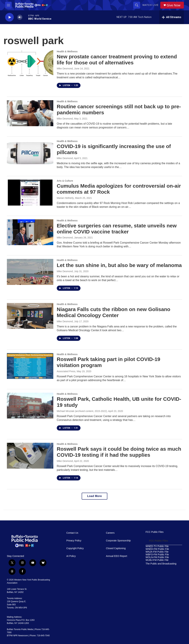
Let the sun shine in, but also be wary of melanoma (119, 265)
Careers (110, 533)
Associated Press (66, 371)
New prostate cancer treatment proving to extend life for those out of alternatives (117, 60)
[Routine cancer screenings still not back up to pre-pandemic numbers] (30, 113)
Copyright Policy (75, 548)
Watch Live (150, 5)
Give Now (174, 5)
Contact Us (72, 533)
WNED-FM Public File (157, 549)
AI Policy (71, 556)
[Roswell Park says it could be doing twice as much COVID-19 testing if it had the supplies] (30, 456)
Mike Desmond (65, 69)
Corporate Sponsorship (118, 541)
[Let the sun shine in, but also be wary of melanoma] (30, 272)
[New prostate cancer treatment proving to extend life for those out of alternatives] (30, 63)
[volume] (20, 17)
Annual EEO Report (117, 556)
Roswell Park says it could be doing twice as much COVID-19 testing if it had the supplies (119, 452)
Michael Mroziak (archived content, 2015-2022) (82, 411)
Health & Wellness (67, 51)
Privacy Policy (74, 541)
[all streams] (172, 17)
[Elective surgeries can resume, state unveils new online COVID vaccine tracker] (30, 232)
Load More (94, 496)
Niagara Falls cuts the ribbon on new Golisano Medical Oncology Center (114, 312)
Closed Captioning (116, 548)
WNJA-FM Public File (157, 552)
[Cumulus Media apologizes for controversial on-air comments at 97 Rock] (30, 192)
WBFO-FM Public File (157, 555)
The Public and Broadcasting (161, 564)
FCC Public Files (155, 532)
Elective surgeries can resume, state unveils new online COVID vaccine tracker (117, 229)
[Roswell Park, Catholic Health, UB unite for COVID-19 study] (30, 406)
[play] (9, 17)
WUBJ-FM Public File (157, 560)
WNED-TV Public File (157, 546)
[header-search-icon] (137, 5)
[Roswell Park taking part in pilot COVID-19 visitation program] (30, 366)
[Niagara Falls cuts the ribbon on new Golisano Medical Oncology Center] (30, 316)
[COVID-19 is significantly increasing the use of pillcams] (30, 153)
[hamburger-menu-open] (8, 5)
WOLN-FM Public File (157, 557)
